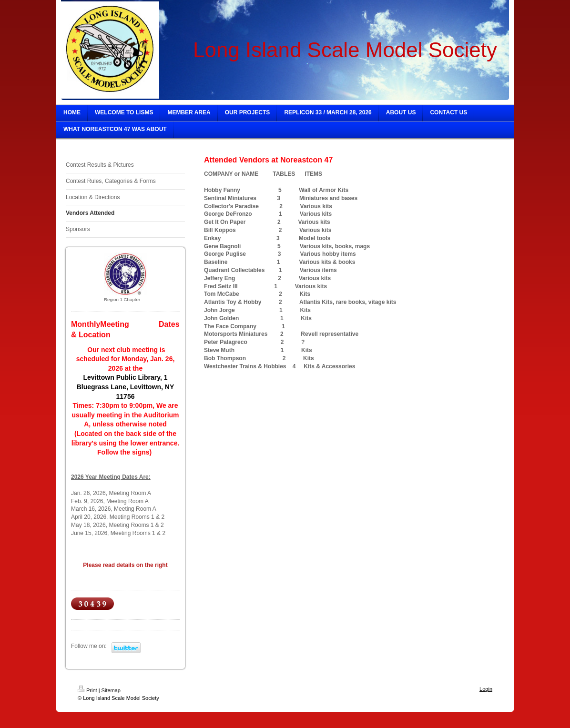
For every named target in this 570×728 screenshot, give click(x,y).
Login (486, 689)
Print (87, 690)
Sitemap (111, 690)
